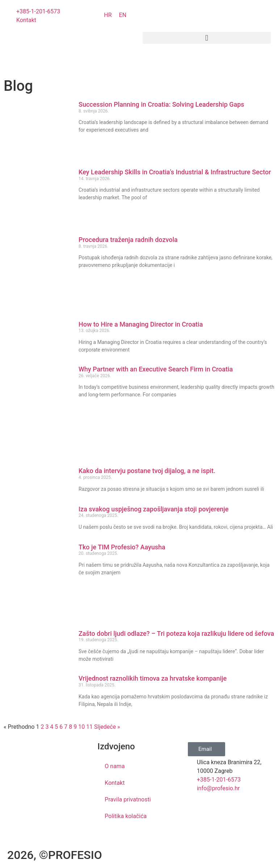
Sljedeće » (107, 727)
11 (89, 727)
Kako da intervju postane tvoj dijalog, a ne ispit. (147, 471)
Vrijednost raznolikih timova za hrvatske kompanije (153, 678)
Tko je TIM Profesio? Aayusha (122, 547)
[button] (207, 38)
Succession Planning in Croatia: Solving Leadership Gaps (164, 104)
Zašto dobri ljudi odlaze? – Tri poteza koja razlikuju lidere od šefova (176, 633)
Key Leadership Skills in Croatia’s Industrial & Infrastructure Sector (175, 172)
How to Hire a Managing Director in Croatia (141, 324)
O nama (115, 766)
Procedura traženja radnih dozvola (128, 240)
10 (81, 727)
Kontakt (115, 783)
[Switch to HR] (108, 15)
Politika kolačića (126, 816)
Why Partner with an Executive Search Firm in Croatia (159, 369)
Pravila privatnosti (128, 799)
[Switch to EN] (123, 15)
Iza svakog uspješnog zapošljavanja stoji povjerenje (153, 509)
